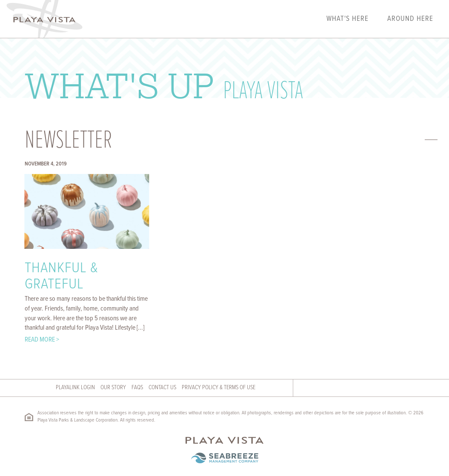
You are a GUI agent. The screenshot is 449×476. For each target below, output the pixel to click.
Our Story (113, 388)
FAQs (137, 388)
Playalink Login (75, 388)
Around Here (410, 19)
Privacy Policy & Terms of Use (219, 388)
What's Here (347, 19)
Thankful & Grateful (61, 277)
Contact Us (162, 388)
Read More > (42, 340)
